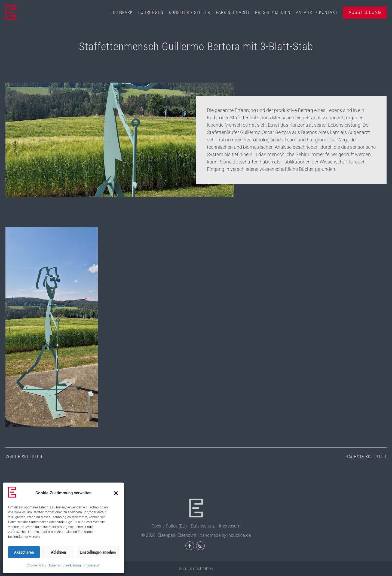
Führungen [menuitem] (151, 12)
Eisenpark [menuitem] (122, 12)
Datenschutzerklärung (65, 565)
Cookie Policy (36, 565)
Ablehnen (58, 552)
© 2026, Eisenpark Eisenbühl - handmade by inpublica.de (196, 535)
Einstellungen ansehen (98, 552)
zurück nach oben (196, 569)
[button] (116, 493)
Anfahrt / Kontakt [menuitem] (317, 12)
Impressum (92, 565)
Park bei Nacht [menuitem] (233, 12)
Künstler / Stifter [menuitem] (190, 12)
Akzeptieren (24, 552)
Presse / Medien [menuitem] (273, 12)
